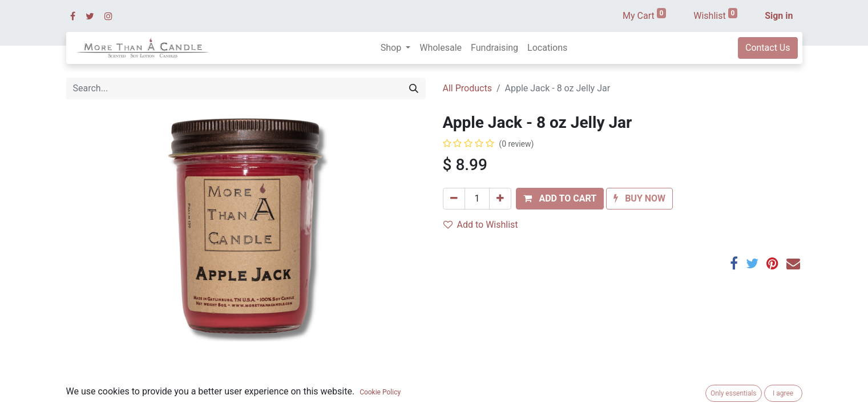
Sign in (779, 16)
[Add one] (500, 199)
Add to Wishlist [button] (481, 225)
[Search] (414, 88)
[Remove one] (454, 199)
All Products (467, 88)
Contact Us (768, 48)
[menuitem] (441, 48)
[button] (560, 199)
